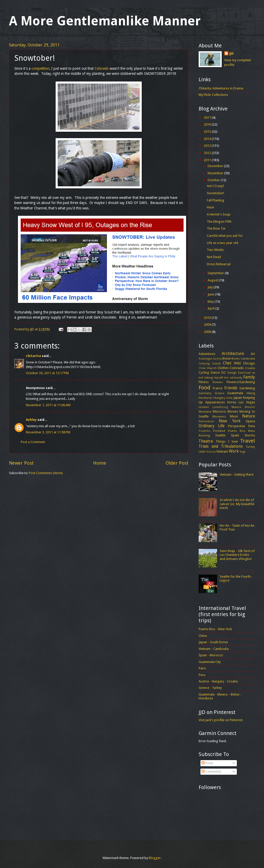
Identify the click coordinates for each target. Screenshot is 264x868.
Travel (248, 441)
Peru (252, 426)
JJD (232, 53)
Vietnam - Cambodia (214, 649)
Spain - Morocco (211, 655)
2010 (208, 318)
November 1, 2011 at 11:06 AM (48, 405)
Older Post (177, 463)
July (211, 287)
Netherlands (206, 421)
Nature (249, 416)
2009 (208, 325)
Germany (205, 393)
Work (234, 451)
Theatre (206, 441)
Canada (216, 363)
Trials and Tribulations (221, 446)
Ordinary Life (212, 426)
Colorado (102, 68)
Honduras (206, 398)
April (211, 308)
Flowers (218, 382)
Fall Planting (216, 200)
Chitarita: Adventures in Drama (221, 88)
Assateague (206, 359)
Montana (205, 412)
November (216, 173)
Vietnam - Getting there (237, 474)
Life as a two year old (222, 243)
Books (236, 359)
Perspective (237, 426)
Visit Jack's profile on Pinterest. (221, 720)
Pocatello (205, 431)
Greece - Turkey (210, 688)
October (214, 180)
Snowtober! (215, 193)
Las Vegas (247, 402)
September (216, 273)
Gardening (247, 388)
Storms (250, 435)
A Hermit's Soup (219, 214)
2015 (208, 132)
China (202, 368)
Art (253, 354)
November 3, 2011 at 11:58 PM (48, 432)
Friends (231, 388)
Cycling (204, 372)
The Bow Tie (216, 228)
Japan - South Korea (213, 642)
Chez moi (232, 363)
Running (204, 435)
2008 (208, 332)
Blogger (155, 858)
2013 (208, 146)
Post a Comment (33, 442)
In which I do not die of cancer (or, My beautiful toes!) (237, 504)
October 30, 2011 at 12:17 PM (47, 373)
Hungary (219, 398)
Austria (217, 359)
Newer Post (21, 463)
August (213, 280)
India (229, 398)
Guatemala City (210, 662)
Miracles (250, 407)
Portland (219, 431)
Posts (207, 763)
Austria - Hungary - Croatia (218, 681)
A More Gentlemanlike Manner (105, 21)
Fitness (204, 382)
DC (224, 372)
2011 (208, 160)
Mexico (236, 407)
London (204, 407)
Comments (211, 772)
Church (212, 368)
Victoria (211, 452)
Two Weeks (215, 250)
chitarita (33, 356)
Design (232, 373)
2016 (208, 124)
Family (249, 377)
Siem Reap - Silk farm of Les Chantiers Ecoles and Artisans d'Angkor (237, 555)
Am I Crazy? (216, 186)
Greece (220, 393)
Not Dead (214, 257)
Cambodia (248, 359)
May (211, 302)
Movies (233, 411)
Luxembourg (220, 407)
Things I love (227, 441)
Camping (204, 363)
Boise (227, 358)
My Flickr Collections (213, 95)
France (218, 388)
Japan (238, 398)
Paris (202, 668)
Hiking (251, 393)
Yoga (242, 452)
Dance (215, 372)
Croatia (250, 368)
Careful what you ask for (225, 236)
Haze (210, 207)
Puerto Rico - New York (215, 629)
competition (40, 68)
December (216, 166)
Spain (235, 435)
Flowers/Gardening (241, 382)
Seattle (220, 435)
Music (234, 416)
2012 (208, 153)
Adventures (207, 354)
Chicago (249, 363)
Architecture (233, 354)
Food (205, 387)
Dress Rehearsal (219, 264)
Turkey (250, 447)
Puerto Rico (237, 431)
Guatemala (235, 393)
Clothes (223, 368)
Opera (250, 421)
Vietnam (222, 451)
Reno (252, 431)
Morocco (219, 411)
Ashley (31, 420)
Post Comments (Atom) (46, 473)
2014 (208, 139)
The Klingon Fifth (219, 222)
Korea (232, 402)
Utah (202, 452)
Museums (219, 416)
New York (230, 421)
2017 (208, 118)
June (211, 294)
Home (100, 463)
